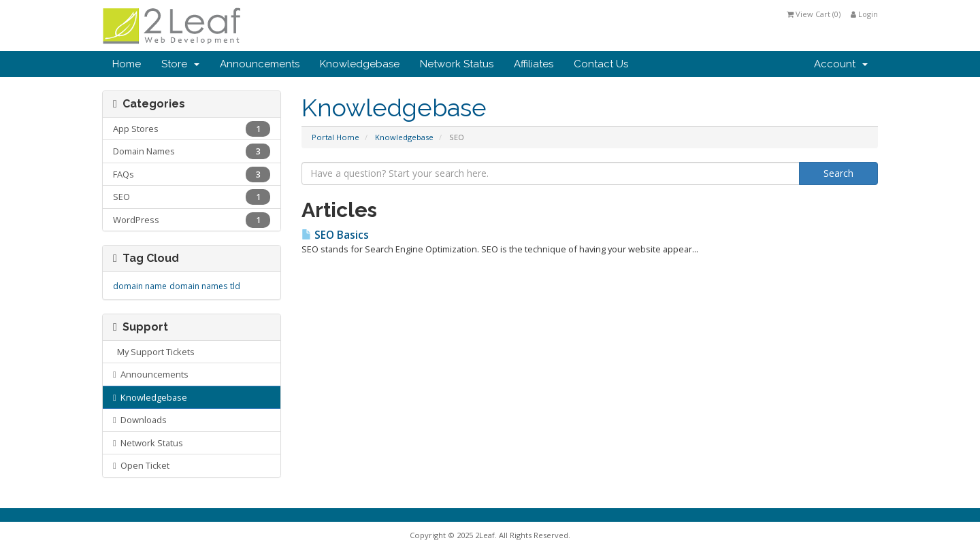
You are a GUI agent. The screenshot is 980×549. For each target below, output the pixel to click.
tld (235, 286)
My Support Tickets (154, 352)
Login (864, 14)
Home (127, 64)
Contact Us (601, 64)
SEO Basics (335, 235)
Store (180, 64)
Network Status (457, 64)
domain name (140, 286)
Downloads (140, 420)
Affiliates (534, 64)
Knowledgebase (360, 64)
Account (841, 64)
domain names (198, 286)
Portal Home (336, 137)
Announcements (260, 64)
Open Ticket (141, 465)
